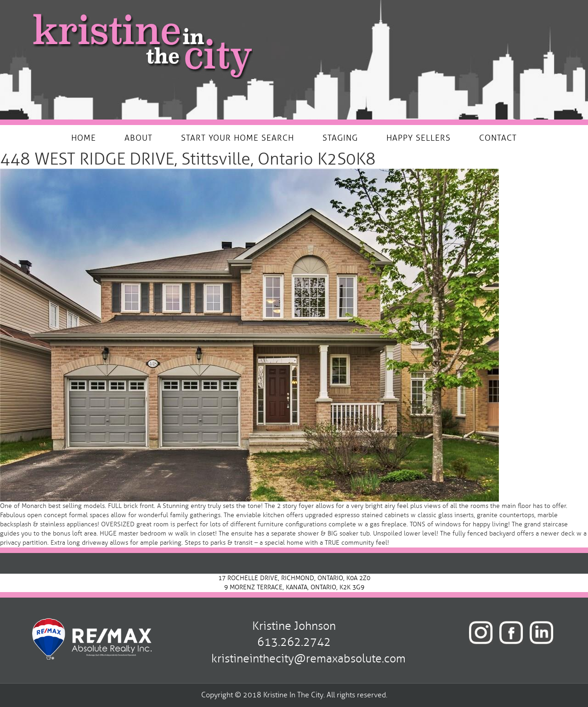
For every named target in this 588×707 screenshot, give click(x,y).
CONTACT (498, 138)
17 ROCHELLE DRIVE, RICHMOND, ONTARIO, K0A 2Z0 (294, 578)
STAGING (340, 138)
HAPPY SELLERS (418, 138)
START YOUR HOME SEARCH (237, 138)
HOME (84, 138)
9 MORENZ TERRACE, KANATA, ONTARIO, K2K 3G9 (294, 587)
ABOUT (139, 138)
